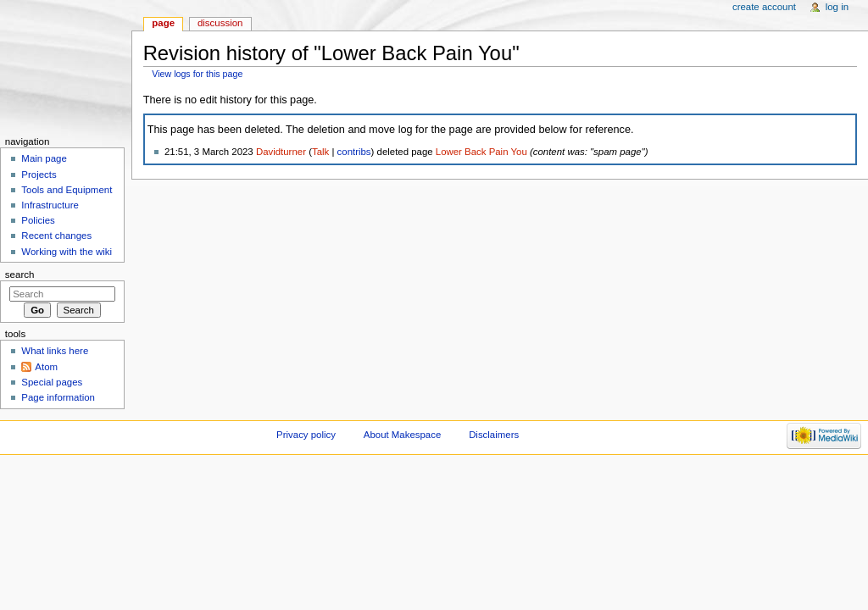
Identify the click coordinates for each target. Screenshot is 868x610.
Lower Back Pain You (481, 152)
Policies (38, 220)
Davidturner (281, 152)
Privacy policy (306, 435)
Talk (320, 152)
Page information (58, 397)
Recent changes (56, 236)
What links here (55, 351)
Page (163, 23)
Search (20, 274)
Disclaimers (494, 435)
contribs (354, 152)
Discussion (220, 23)
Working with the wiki (67, 252)
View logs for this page (197, 74)
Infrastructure (50, 205)
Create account (764, 7)
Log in (837, 7)
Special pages (52, 382)
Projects (39, 175)
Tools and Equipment (67, 190)
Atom (46, 367)
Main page (44, 158)
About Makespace (402, 435)
